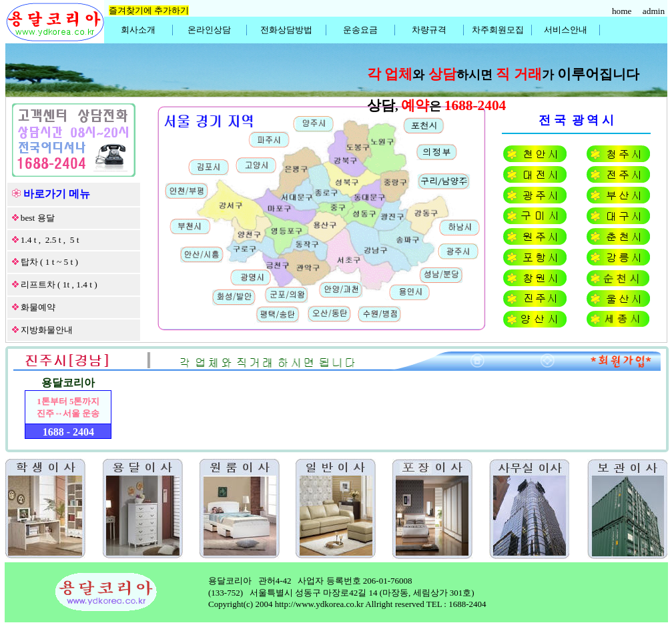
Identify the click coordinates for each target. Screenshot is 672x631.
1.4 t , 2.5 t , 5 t (50, 240)
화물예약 (38, 307)
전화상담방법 (286, 30)
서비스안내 (566, 30)
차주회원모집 (498, 30)
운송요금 (360, 30)
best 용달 (38, 218)
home (623, 11)
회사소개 (138, 30)
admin (655, 11)
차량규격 (429, 30)
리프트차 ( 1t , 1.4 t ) (59, 284)
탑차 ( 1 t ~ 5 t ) (49, 262)
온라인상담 (209, 30)
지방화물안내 (47, 330)
